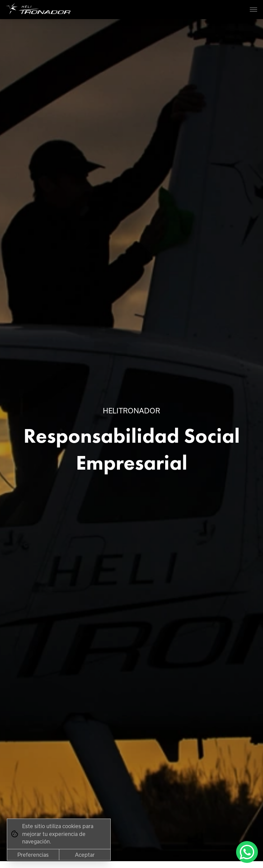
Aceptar (85, 855)
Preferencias (33, 855)
